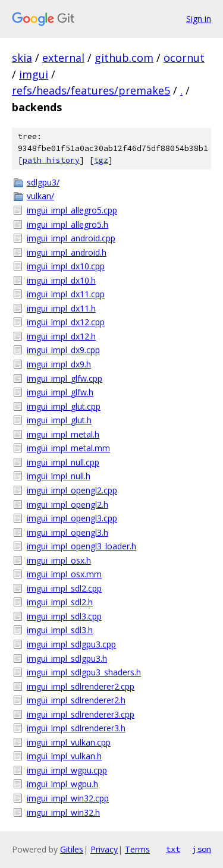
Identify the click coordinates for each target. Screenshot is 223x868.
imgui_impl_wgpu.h (62, 784)
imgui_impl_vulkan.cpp (69, 742)
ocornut (184, 58)
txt (173, 849)
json (202, 849)
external (63, 58)
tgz (101, 160)
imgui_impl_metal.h (63, 434)
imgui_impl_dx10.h (61, 280)
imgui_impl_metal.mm (68, 448)
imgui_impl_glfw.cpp (65, 378)
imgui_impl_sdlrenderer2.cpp (81, 686)
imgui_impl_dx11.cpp (66, 294)
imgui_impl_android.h (67, 252)
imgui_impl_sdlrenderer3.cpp (81, 714)
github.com (124, 58)
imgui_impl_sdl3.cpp (64, 616)
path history (51, 160)
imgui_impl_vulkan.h (64, 756)
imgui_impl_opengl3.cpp (72, 518)
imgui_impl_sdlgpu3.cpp (71, 644)
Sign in (199, 19)
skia (22, 58)
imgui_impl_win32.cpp (68, 798)
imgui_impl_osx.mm (64, 574)
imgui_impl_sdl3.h (60, 630)
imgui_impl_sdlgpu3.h (67, 658)
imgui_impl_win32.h (63, 812)
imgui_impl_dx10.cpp (66, 266)
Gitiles (72, 849)
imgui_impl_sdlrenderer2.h (76, 700)
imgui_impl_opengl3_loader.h (81, 546)
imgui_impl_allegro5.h (67, 224)
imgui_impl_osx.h (59, 560)
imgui (34, 74)
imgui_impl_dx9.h (59, 364)
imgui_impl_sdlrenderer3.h (76, 728)
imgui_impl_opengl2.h (67, 504)
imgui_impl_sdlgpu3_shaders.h (84, 672)
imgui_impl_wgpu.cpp (67, 770)
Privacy (104, 849)
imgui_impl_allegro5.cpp (72, 210)
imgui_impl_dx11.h (61, 308)
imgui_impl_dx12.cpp (66, 322)
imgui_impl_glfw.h (60, 392)
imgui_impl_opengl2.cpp (72, 490)
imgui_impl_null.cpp (63, 462)
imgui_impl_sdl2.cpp (64, 588)
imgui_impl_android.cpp (71, 238)
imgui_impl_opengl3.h (67, 532)
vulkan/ (40, 196)
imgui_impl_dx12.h (61, 336)
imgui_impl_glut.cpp (64, 406)
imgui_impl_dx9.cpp (63, 350)
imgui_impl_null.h (59, 476)
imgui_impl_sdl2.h (60, 602)
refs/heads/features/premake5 (91, 90)
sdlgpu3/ (43, 182)
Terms (137, 849)
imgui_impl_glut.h (59, 420)
